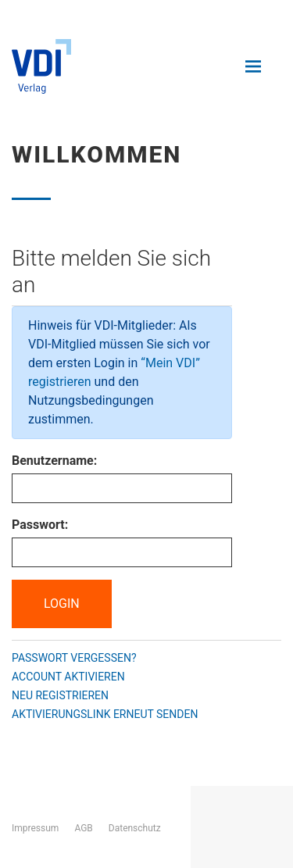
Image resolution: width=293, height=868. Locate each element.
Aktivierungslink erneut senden (105, 714)
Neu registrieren (60, 695)
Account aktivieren (68, 677)
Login (62, 604)
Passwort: (40, 525)
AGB (83, 828)
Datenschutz (135, 828)
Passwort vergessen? (74, 658)
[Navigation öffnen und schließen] (253, 66)
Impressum (35, 828)
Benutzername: (54, 461)
